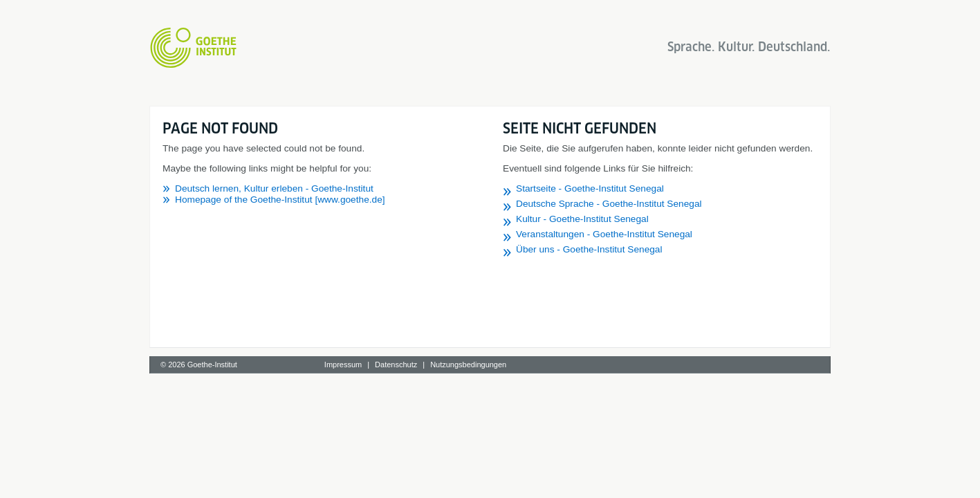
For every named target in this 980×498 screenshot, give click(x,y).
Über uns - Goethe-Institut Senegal (589, 249)
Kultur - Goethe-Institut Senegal (582, 219)
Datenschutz (396, 365)
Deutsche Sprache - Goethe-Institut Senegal (609, 204)
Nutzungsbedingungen (468, 365)
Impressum (343, 365)
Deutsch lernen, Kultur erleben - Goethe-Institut (274, 188)
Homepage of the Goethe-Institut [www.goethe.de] (280, 200)
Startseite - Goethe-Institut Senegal (590, 188)
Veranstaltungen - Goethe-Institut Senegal (604, 234)
